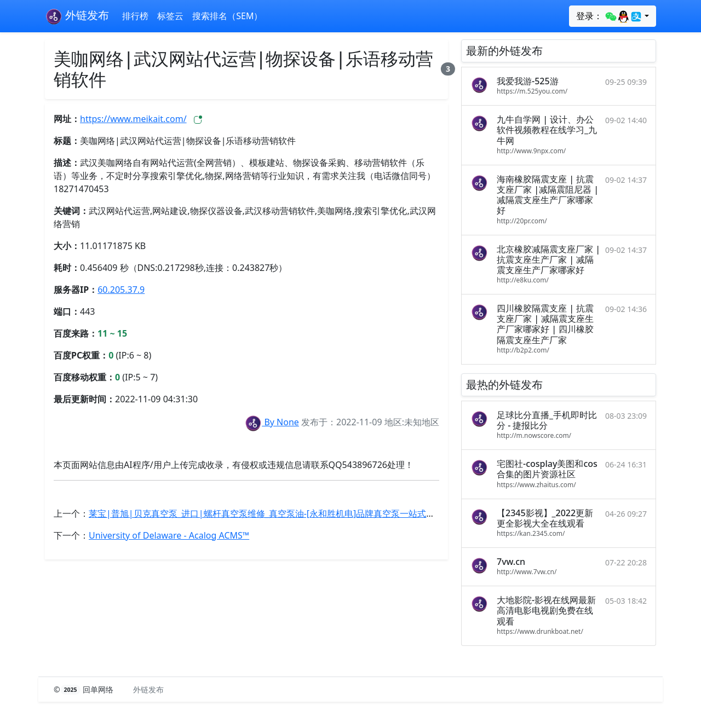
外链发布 (77, 16)
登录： (609, 16)
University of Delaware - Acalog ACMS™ (169, 535)
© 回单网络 (85, 689)
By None (272, 422)
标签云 (170, 16)
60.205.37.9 (121, 290)
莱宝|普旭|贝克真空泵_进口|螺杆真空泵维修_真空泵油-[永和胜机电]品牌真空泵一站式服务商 (271, 513)
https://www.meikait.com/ (133, 119)
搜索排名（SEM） (227, 16)
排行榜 (135, 16)
